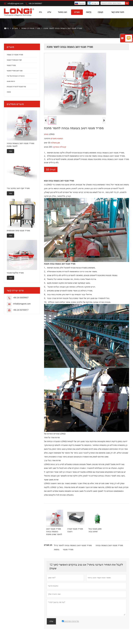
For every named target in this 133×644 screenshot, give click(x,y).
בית (41, 12)
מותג (46, 134)
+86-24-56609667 (35, 3)
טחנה (9, 92)
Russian (82, 3)
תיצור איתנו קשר (118, 12)
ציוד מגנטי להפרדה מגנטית (16, 87)
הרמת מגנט (11, 81)
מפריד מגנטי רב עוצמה (31, 28)
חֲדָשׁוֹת (89, 12)
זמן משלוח (55, 143)
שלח (51, 621)
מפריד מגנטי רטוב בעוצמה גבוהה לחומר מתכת (21, 145)
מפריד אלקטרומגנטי (15, 273)
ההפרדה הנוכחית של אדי (16, 76)
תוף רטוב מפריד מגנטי (15, 71)
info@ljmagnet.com (15, 3)
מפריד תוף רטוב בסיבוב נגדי (18, 188)
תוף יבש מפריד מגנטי (14, 60)
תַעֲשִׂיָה (100, 12)
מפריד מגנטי (68, 550)
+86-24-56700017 (21, 310)
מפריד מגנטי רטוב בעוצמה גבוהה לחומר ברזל (73, 545)
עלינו (49, 12)
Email (51, 170)
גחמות (57, 550)
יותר (11, 151)
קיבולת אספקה (59, 147)
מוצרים (77, 12)
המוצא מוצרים (57, 138)
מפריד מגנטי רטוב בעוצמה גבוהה (109, 545)
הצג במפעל (62, 12)
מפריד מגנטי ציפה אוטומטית (18, 230)
